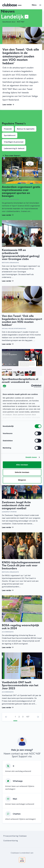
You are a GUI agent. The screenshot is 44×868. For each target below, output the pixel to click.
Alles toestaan (22, 465)
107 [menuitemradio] (28, 717)
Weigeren (22, 480)
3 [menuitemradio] (23, 717)
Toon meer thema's (11, 155)
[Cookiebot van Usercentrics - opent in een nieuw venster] (31, 386)
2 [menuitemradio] (19, 717)
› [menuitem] (38, 717)
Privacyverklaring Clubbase (15, 836)
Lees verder (9, 105)
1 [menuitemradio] (15, 717)
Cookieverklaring (11, 841)
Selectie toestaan (22, 472)
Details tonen (31, 457)
